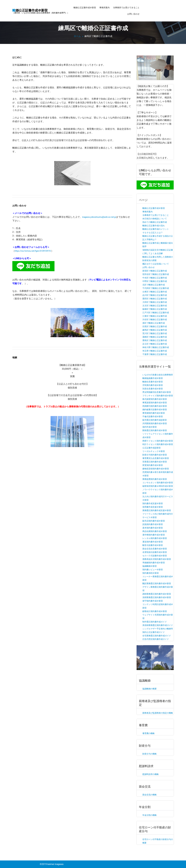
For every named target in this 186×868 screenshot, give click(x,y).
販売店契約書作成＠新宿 (154, 521)
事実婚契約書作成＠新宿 (154, 413)
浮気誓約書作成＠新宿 (153, 385)
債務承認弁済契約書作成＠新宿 (157, 559)
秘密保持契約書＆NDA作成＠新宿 (158, 486)
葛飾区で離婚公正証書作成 (155, 337)
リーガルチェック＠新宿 (154, 451)
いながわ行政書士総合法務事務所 (158, 375)
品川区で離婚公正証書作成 (155, 295)
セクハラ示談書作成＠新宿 (155, 556)
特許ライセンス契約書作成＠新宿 (158, 444)
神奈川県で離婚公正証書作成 (156, 347)
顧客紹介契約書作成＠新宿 (155, 611)
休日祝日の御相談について (155, 219)
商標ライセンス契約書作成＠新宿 (158, 441)
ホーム (77, 36)
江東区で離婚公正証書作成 (155, 316)
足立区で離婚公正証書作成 (155, 344)
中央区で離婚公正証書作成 (155, 278)
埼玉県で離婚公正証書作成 (155, 351)
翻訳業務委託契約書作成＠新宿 (157, 583)
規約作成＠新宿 (150, 427)
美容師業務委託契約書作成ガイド (158, 625)
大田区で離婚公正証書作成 (155, 302)
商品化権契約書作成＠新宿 (155, 531)
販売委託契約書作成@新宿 (155, 420)
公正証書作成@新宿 (151, 448)
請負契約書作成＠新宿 (153, 524)
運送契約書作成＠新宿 (153, 542)
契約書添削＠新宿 (151, 573)
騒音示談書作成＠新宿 (153, 545)
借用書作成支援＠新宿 (153, 507)
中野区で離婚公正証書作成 (155, 281)
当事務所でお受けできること (126, 8)
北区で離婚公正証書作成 (154, 285)
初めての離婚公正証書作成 (155, 222)
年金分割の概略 (150, 815)
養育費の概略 (149, 733)
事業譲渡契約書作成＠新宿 (155, 403)
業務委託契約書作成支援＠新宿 (157, 510)
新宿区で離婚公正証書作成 (155, 271)
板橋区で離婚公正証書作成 (155, 309)
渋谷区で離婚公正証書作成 (155, 319)
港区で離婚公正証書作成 (154, 323)
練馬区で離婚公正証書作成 (155, 330)
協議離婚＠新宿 (150, 566)
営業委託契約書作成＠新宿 (155, 462)
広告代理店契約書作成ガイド (156, 639)
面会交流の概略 (150, 795)
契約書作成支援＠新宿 (153, 503)
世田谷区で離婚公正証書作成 (156, 274)
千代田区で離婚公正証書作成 (156, 288)
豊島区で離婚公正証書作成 (155, 340)
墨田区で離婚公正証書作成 (155, 299)
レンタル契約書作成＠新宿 (155, 538)
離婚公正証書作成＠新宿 (85, 8)
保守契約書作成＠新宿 (153, 601)
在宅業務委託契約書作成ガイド (157, 636)
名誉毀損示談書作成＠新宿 (155, 552)
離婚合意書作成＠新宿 (153, 382)
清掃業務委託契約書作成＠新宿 (157, 597)
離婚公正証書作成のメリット (156, 229)
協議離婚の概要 (150, 689)
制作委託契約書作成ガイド (155, 622)
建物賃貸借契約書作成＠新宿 (156, 469)
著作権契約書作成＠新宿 (154, 535)
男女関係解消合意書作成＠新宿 (157, 392)
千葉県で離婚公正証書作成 (155, 354)
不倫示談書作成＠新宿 (153, 416)
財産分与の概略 (150, 754)
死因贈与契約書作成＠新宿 (155, 406)
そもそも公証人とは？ (153, 233)
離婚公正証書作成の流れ (154, 226)
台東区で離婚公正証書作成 (155, 292)
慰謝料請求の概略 (151, 774)
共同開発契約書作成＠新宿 (155, 423)
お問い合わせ (133, 14)
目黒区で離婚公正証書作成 (155, 326)
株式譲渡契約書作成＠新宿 (155, 399)
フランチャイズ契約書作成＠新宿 (158, 396)
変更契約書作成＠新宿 (153, 465)
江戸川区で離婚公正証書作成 (156, 313)
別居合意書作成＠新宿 (153, 389)
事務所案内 (104, 8)
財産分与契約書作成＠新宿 (155, 455)
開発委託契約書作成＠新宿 (155, 430)
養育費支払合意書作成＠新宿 (156, 458)
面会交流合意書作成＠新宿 (155, 549)
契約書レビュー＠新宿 (153, 570)
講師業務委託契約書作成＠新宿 (157, 594)
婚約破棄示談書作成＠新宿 (155, 410)
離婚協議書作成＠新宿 (153, 378)
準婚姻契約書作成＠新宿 (154, 563)
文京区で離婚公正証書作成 (155, 306)
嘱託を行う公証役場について (156, 264)
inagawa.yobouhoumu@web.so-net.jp (99, 217)
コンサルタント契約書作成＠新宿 (158, 483)
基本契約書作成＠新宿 (153, 528)
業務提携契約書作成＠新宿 (155, 479)
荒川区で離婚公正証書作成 (155, 333)
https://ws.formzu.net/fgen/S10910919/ (33, 251)
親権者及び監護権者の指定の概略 (158, 713)
